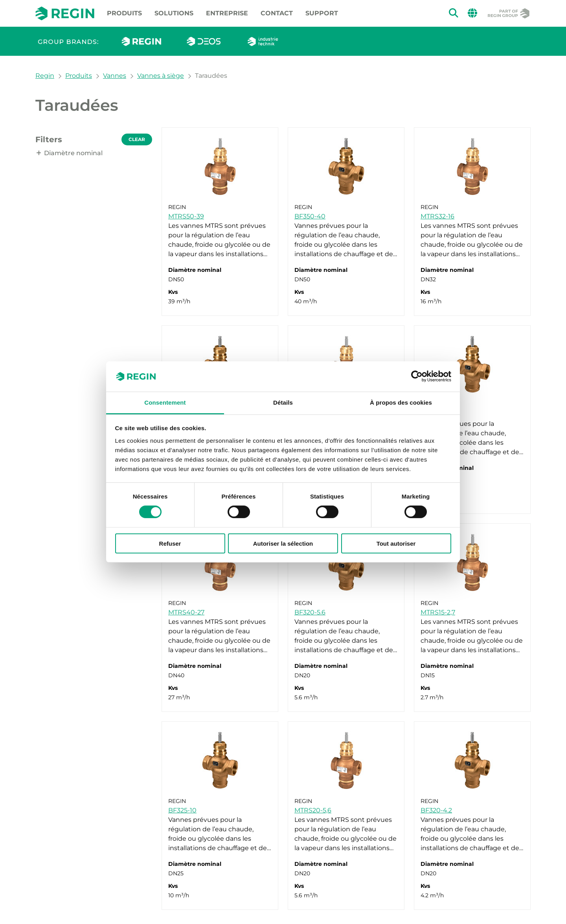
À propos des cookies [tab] (401, 402)
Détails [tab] (283, 402)
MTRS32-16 (437, 216)
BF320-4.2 (436, 810)
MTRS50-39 (186, 216)
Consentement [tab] (165, 402)
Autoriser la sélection (283, 543)
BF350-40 (310, 216)
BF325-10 (182, 810)
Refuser (170, 543)
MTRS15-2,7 (438, 612)
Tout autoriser (396, 543)
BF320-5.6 (310, 612)
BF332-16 (435, 414)
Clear (137, 139)
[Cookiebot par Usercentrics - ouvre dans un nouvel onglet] (417, 376)
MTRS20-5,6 (313, 810)
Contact (277, 13)
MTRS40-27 (186, 612)
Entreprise (227, 13)
